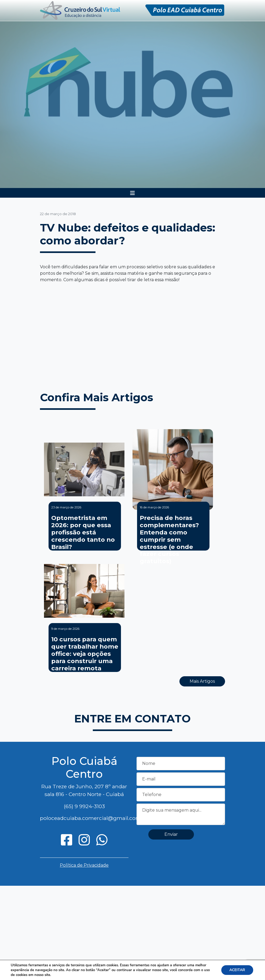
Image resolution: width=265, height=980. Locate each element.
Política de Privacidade (84, 865)
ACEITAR (237, 970)
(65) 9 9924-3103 (84, 806)
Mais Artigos (202, 681)
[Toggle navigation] (132, 193)
